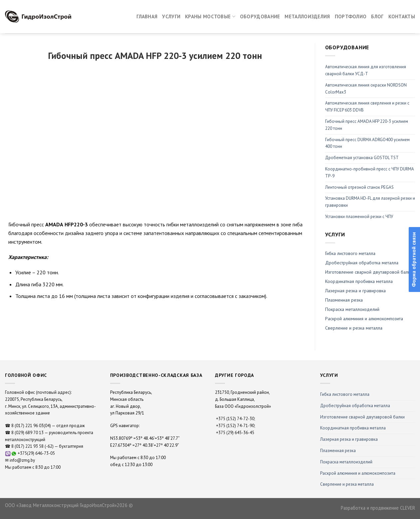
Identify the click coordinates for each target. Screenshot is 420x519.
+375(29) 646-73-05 (36, 453)
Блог (377, 16)
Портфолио (351, 16)
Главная (147, 16)
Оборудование (260, 16)
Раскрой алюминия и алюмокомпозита (364, 319)
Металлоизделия (307, 16)
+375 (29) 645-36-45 (235, 433)
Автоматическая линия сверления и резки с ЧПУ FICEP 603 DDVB (367, 107)
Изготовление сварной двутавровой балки (362, 417)
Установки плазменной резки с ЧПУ (359, 217)
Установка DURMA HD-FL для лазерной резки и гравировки (370, 202)
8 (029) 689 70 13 (27, 433)
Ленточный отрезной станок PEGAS (359, 187)
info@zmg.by (22, 460)
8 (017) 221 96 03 (27, 426)
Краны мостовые (210, 17)
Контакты (402, 16)
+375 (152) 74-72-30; (235, 419)
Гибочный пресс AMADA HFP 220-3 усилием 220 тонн (367, 125)
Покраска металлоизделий (352, 309)
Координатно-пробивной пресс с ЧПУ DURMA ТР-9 (369, 172)
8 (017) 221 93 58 (27, 446)
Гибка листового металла (350, 253)
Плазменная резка (344, 300)
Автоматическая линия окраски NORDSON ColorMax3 (366, 89)
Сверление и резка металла (354, 328)
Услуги (171, 16)
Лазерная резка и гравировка (355, 291)
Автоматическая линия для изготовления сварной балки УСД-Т (366, 70)
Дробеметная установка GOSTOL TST (362, 158)
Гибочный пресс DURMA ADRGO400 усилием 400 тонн (367, 143)
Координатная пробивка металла (359, 281)
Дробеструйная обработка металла (355, 406)
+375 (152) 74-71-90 (235, 426)
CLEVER (408, 508)
